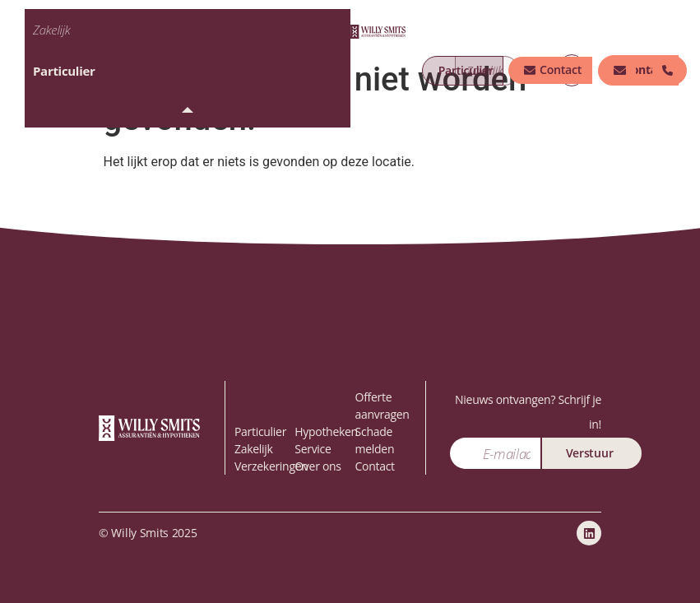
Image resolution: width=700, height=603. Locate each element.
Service (313, 449)
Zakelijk (51, 30)
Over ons (318, 466)
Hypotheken (326, 431)
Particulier (64, 71)
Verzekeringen (271, 466)
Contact (375, 466)
